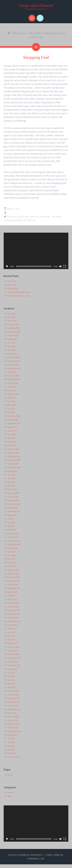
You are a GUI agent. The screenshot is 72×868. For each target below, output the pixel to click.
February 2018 (13, 493)
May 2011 (11, 746)
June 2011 (11, 742)
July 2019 (11, 431)
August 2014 (12, 625)
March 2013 (12, 687)
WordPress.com (36, 859)
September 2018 (14, 467)
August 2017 (12, 515)
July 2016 (11, 552)
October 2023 (13, 383)
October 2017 (13, 508)
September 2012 (14, 709)
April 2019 (11, 442)
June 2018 (11, 478)
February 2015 (13, 603)
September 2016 (14, 544)
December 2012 (14, 698)
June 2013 (11, 676)
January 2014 (13, 651)
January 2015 (13, 607)
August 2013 (12, 669)
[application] (36, 251)
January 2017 (13, 537)
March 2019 (12, 445)
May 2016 (11, 559)
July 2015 (11, 596)
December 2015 (14, 577)
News (10, 796)
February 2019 (13, 449)
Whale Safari (13, 288)
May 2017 (11, 526)
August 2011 (12, 735)
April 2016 (11, 563)
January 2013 (13, 695)
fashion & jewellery (18, 217)
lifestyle (34, 217)
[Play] (7, 266)
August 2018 (12, 471)
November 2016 (14, 541)
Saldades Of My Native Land (19, 292)
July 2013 (11, 673)
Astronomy (12, 281)
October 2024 (13, 365)
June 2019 (11, 434)
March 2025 (12, 354)
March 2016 (12, 566)
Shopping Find (36, 57)
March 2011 (12, 753)
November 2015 (14, 581)
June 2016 (11, 555)
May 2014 (11, 636)
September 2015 (14, 588)
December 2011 (14, 724)
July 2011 (11, 739)
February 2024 (13, 376)
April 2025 (11, 350)
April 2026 (11, 317)
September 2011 (14, 731)
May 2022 (11, 398)
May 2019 (11, 438)
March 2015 (12, 599)
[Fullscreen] (65, 266)
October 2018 (13, 464)
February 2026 (13, 324)
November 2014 (14, 614)
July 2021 (11, 409)
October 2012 (13, 706)
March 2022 (12, 405)
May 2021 (11, 412)
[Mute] (60, 266)
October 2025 (13, 335)
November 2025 (14, 332)
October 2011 (13, 728)
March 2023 (12, 390)
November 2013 (14, 658)
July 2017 (11, 519)
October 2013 (13, 662)
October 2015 (13, 585)
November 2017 (14, 504)
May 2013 (11, 680)
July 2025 (11, 343)
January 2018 (13, 497)
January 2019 (13, 453)
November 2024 (14, 361)
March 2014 (12, 643)
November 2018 (14, 460)
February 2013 (13, 691)
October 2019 (13, 420)
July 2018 (11, 475)
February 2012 (13, 717)
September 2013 (14, 665)
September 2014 (14, 621)
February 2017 (13, 533)
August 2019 (12, 427)
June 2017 (11, 522)
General (11, 792)
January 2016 (13, 574)
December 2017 (14, 500)
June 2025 (11, 346)
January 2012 (13, 720)
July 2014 (11, 629)
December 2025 (14, 328)
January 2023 (13, 394)
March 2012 (12, 713)
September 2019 (14, 423)
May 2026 (11, 314)
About (10, 775)
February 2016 (13, 570)
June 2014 (11, 632)
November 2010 (14, 757)
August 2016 (12, 548)
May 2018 (11, 482)
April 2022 (11, 401)
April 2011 (11, 750)
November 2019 (14, 416)
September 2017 (14, 511)
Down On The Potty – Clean (19, 296)
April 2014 (11, 640)
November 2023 (14, 379)
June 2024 (11, 372)
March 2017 (12, 530)
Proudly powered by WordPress (25, 855)
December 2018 (14, 456)
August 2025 (12, 339)
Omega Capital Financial (36, 6)
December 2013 (14, 654)
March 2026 (12, 321)
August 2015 (12, 592)
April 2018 (11, 486)
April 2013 (11, 684)
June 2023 (11, 387)
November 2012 (14, 702)
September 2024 (14, 368)
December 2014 (14, 610)
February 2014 (13, 647)
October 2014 (13, 618)
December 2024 (14, 357)
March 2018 (12, 489)
